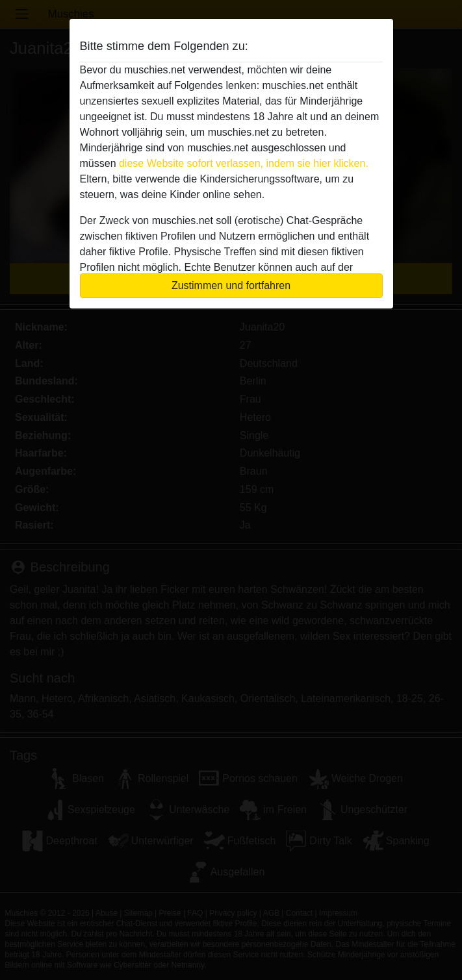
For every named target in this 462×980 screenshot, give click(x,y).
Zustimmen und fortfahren (231, 285)
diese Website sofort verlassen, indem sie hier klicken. (244, 163)
